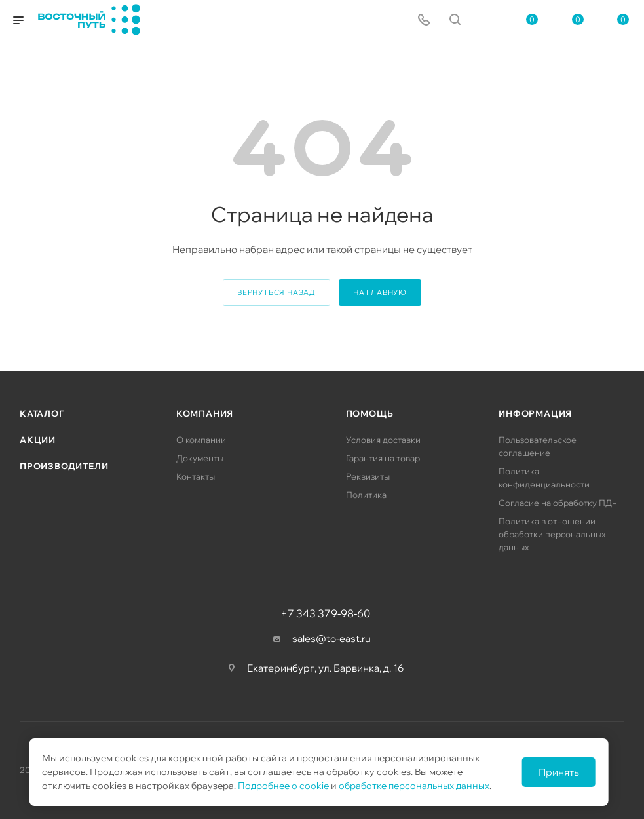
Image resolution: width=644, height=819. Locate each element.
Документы (200, 458)
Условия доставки (383, 440)
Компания (205, 413)
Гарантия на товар (383, 458)
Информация (535, 413)
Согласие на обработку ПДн (558, 503)
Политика (366, 495)
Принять (559, 772)
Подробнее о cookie (283, 786)
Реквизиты (368, 476)
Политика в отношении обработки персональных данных (552, 534)
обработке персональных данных (414, 786)
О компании (201, 440)
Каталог (42, 413)
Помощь (370, 413)
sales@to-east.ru (331, 638)
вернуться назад (276, 292)
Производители (64, 466)
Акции (38, 440)
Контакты (196, 476)
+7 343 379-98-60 (325, 613)
